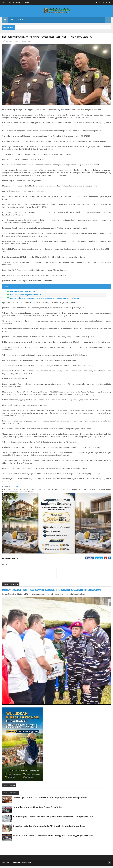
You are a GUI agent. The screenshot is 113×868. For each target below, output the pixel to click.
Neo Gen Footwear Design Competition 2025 (26, 294)
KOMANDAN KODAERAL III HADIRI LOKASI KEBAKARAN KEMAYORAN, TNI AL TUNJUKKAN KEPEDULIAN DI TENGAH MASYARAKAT (52, 592)
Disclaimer (12, 2)
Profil (12, 21)
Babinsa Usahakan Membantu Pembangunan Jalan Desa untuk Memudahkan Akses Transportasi (45, 300)
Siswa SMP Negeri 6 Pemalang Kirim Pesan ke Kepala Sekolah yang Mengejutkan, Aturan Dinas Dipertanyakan (50, 800)
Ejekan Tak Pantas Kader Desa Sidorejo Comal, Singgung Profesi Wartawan (38, 809)
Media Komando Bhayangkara (23, 865)
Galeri (21, 21)
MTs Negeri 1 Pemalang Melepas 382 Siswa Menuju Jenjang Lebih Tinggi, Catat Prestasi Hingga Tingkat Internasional (53, 838)
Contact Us (19, 2)
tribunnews (14, 489)
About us (5, 2)
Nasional (27, 43)
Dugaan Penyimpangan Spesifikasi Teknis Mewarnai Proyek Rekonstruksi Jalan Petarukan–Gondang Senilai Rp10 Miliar (53, 819)
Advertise (26, 2)
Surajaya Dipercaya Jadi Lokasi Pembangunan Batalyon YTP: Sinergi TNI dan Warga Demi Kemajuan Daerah (49, 828)
